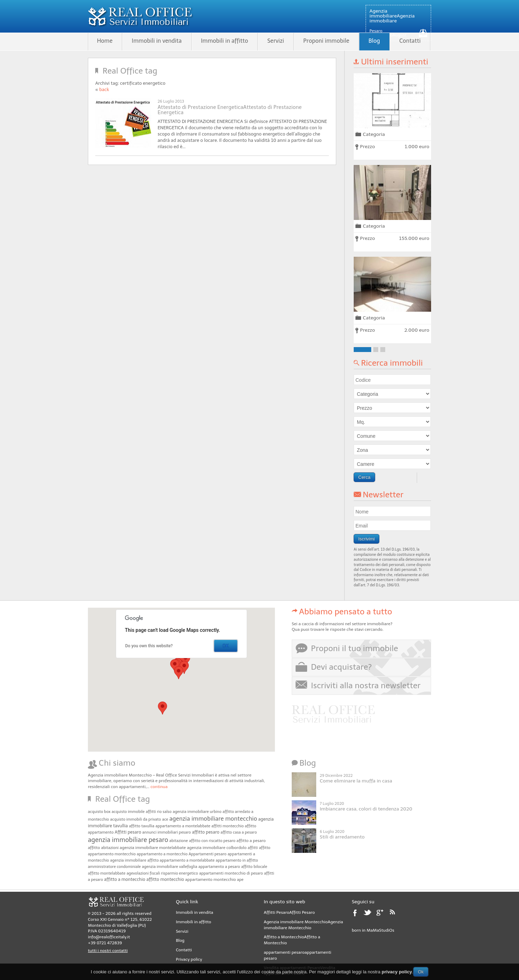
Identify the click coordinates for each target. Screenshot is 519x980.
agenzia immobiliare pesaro (128, 840)
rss (395, 915)
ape (240, 880)
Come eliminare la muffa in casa (356, 781)
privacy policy (397, 972)
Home (105, 41)
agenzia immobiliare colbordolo (217, 848)
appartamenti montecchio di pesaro (231, 873)
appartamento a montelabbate (183, 826)
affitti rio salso (159, 812)
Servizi (276, 41)
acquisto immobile (128, 812)
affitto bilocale (254, 867)
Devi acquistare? (341, 667)
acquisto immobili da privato (136, 819)
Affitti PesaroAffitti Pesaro (289, 912)
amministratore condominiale (114, 867)
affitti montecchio (228, 826)
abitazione (179, 841)
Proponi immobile (326, 41)
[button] (184, 667)
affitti (253, 848)
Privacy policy (189, 959)
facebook (357, 915)
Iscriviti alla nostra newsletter (366, 685)
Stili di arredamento (342, 837)
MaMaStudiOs (380, 930)
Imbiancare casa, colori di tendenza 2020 (366, 809)
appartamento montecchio (211, 879)
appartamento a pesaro (219, 867)
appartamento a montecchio (162, 854)
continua (159, 787)
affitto (94, 848)
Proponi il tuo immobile (355, 648)
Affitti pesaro (128, 832)
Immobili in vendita (157, 41)
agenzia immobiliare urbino (197, 812)
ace (165, 819)
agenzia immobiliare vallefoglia (169, 867)
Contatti (410, 41)
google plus (382, 915)
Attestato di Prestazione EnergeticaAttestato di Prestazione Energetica (230, 110)
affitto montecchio (165, 879)
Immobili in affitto (225, 41)
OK (226, 646)
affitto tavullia (141, 826)
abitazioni (110, 848)
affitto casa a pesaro (239, 832)
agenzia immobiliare (128, 860)
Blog (374, 41)
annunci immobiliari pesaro (167, 832)
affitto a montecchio (124, 879)
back (104, 89)
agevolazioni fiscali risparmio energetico (162, 873)
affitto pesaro (206, 832)
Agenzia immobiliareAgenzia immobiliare (392, 16)
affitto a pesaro (251, 841)
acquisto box (99, 812)
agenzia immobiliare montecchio (213, 819)
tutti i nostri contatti (108, 951)
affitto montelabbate (107, 873)
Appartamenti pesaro (208, 854)
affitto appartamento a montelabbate (181, 860)
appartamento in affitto (237, 860)
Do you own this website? (149, 646)
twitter (368, 915)
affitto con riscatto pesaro (212, 841)
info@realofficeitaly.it (109, 937)
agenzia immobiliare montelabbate (153, 848)
